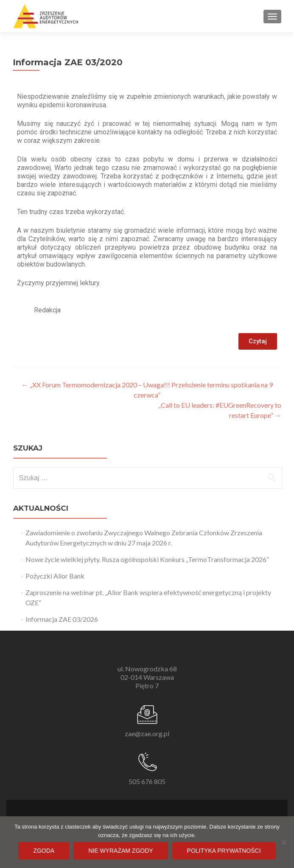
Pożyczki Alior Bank (55, 576)
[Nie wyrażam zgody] (283, 842)
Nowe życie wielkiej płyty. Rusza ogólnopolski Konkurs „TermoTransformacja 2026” (147, 559)
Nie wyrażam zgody (120, 851)
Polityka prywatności (224, 851)
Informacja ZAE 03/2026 (62, 619)
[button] (258, 341)
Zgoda (44, 851)
